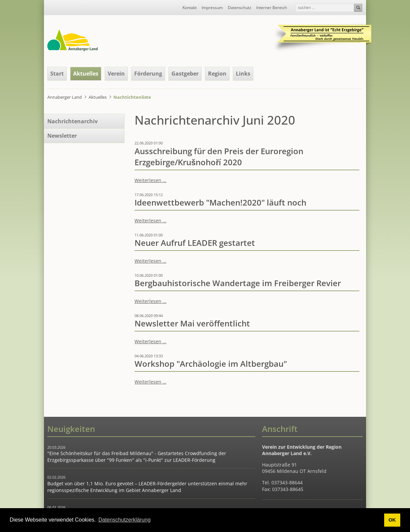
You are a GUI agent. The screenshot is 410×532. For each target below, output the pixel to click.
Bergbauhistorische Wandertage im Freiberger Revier (238, 283)
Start (57, 74)
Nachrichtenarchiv (72, 121)
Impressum (212, 8)
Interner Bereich (272, 8)
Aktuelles (86, 74)
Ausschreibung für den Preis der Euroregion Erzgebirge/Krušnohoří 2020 (219, 157)
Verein (116, 74)
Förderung (148, 74)
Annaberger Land (65, 97)
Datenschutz (240, 8)
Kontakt (190, 8)
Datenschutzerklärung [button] (124, 520)
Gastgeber (185, 74)
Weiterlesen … (150, 180)
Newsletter (62, 136)
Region (217, 74)
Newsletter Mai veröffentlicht (192, 323)
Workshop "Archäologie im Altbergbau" (211, 364)
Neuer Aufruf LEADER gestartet (195, 243)
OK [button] (392, 520)
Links (243, 74)
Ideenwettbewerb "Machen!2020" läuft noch (220, 203)
